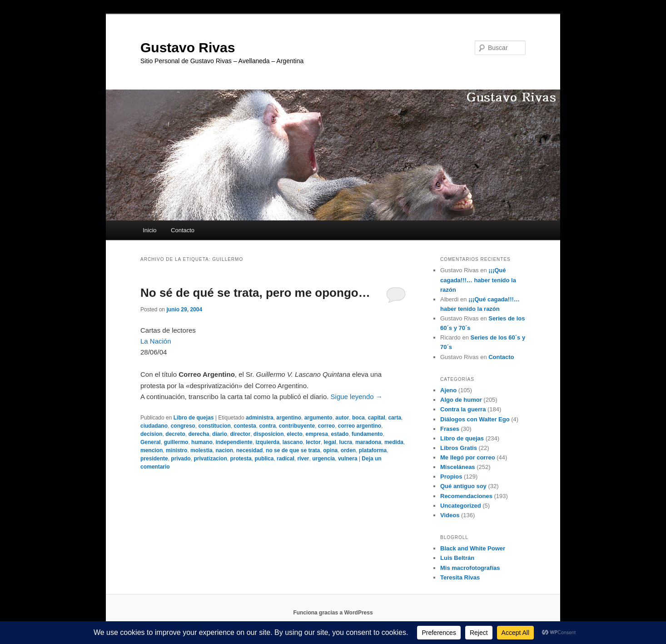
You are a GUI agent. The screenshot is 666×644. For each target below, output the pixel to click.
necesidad (250, 450)
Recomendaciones (466, 496)
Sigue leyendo (357, 397)
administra (260, 418)
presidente (154, 459)
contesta (245, 426)
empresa (317, 434)
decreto (175, 434)
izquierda (267, 442)
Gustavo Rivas (188, 47)
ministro (176, 450)
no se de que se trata (293, 450)
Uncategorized (461, 506)
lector (313, 442)
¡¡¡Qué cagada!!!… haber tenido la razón (478, 280)
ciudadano (154, 426)
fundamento (367, 434)
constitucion (214, 426)
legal (330, 442)
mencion (152, 450)
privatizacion (210, 459)
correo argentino (360, 426)
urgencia (323, 459)
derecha (199, 434)
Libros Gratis (459, 448)
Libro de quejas (194, 418)
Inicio (149, 230)
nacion (224, 450)
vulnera (348, 459)
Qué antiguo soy (463, 486)
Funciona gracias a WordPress (333, 613)
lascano (293, 442)
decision (152, 434)
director (240, 434)
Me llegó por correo (468, 457)
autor (342, 418)
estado (340, 434)
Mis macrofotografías (470, 568)
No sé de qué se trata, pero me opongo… (255, 293)
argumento (318, 418)
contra (267, 426)
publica (264, 459)
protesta (241, 459)
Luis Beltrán (457, 558)
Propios (451, 477)
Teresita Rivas (460, 577)
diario (220, 434)
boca (358, 418)
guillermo (176, 442)
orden (348, 450)
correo (326, 426)
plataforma (373, 450)
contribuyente (297, 426)
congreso (183, 426)
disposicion (269, 434)
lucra (346, 442)
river (303, 459)
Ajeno (448, 390)
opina (330, 450)
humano (202, 442)
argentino (289, 418)
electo (295, 434)
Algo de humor (461, 400)
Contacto (183, 230)
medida (394, 442)
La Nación (156, 341)
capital (377, 418)
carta (395, 418)
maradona (368, 442)
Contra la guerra (463, 409)
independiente (234, 442)
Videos (450, 515)
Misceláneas (458, 467)
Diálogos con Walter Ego (475, 419)
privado (181, 459)
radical (286, 459)
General (151, 442)
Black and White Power (473, 548)
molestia (201, 450)
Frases (450, 429)
